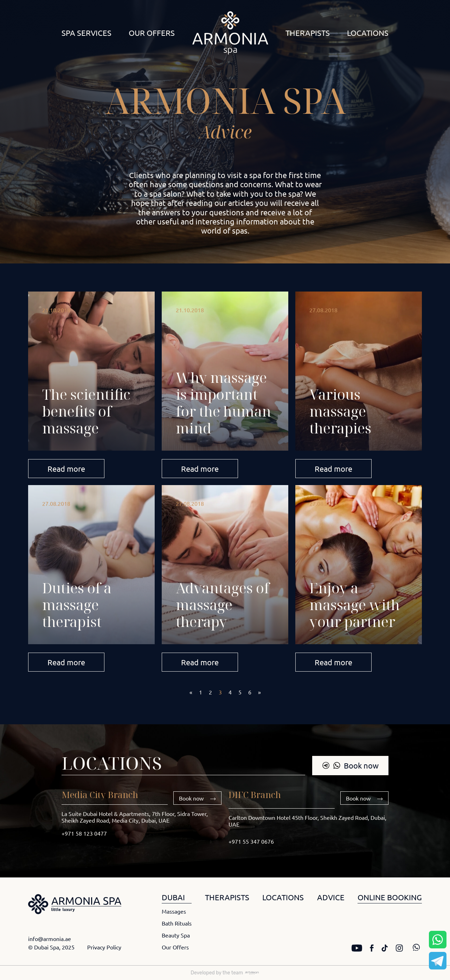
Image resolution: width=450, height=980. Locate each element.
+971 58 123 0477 (84, 833)
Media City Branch (100, 795)
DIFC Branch (255, 795)
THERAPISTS (227, 897)
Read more (66, 469)
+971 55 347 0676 (251, 841)
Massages (174, 911)
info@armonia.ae (50, 939)
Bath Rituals (177, 923)
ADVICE (331, 897)
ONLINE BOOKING (390, 897)
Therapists (308, 33)
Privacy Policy (104, 947)
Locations (368, 33)
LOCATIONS (283, 897)
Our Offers (152, 33)
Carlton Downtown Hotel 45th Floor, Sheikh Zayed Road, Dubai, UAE (307, 821)
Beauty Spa (176, 935)
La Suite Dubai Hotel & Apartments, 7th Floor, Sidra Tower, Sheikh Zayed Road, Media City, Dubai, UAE (135, 817)
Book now (350, 765)
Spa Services (86, 33)
